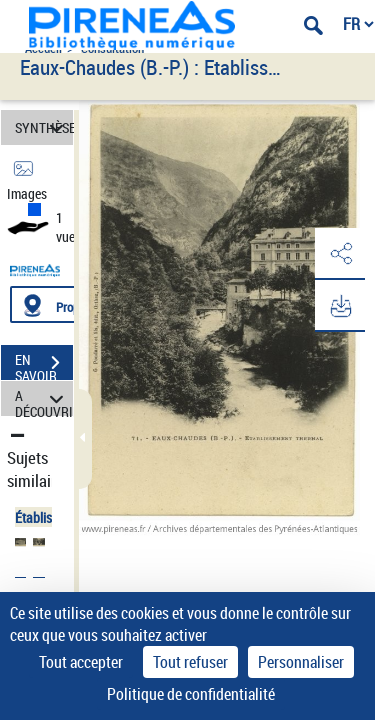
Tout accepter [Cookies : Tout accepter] (81, 662)
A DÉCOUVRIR (44, 398)
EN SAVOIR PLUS (44, 365)
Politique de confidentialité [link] (191, 694)
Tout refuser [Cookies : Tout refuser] (190, 662)
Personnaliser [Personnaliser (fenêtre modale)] (301, 662)
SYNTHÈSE (44, 127)
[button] (340, 254)
